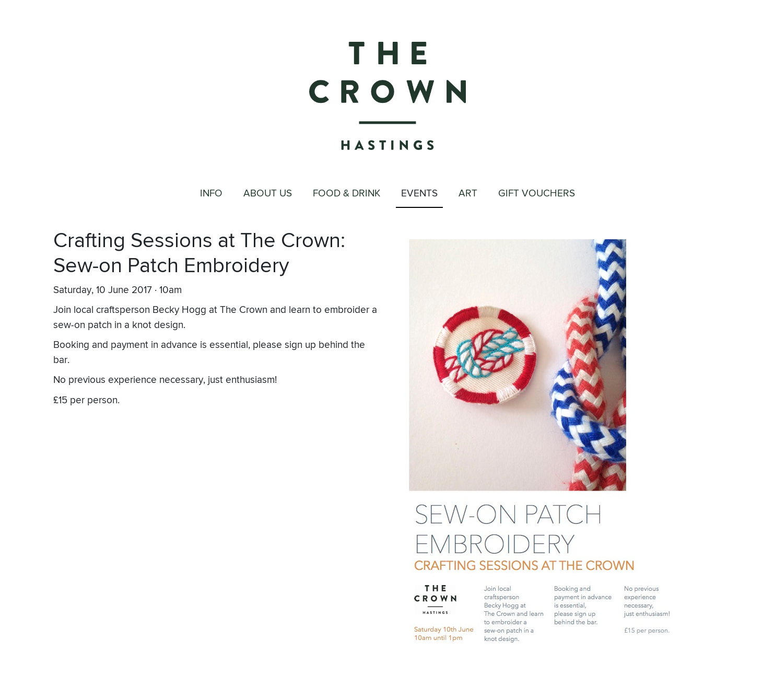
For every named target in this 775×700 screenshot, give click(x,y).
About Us (268, 194)
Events (419, 194)
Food (347, 194)
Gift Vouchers (537, 194)
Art (468, 194)
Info (211, 194)
